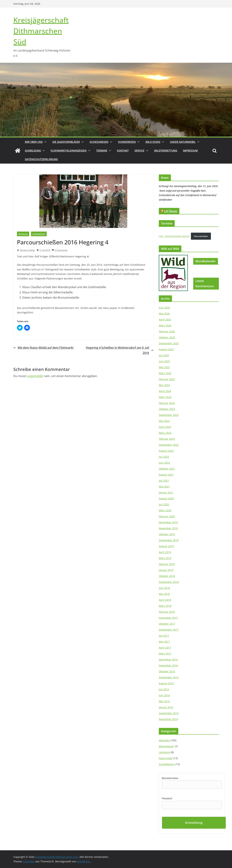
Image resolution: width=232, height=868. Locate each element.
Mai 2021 (164, 487)
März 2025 (165, 373)
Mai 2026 (164, 314)
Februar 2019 (167, 564)
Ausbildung (33, 150)
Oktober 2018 (167, 576)
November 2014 (168, 719)
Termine (102, 150)
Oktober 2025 (167, 337)
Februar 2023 (167, 439)
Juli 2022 (164, 457)
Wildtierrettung (166, 150)
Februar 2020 (167, 516)
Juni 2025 (164, 361)
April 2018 (165, 600)
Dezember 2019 (168, 522)
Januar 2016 (166, 707)
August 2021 (166, 475)
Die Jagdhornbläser (66, 142)
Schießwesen (99, 142)
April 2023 (165, 427)
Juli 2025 (164, 355)
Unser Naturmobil (183, 142)
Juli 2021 (164, 481)
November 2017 (168, 618)
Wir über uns (34, 142)
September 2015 (169, 713)
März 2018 (165, 606)
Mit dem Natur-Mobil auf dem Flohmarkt (43, 348)
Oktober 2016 (167, 671)
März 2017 (165, 654)
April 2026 (165, 319)
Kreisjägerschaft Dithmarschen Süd (41, 31)
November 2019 (168, 528)
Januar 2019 (166, 570)
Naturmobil (166, 758)
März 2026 (165, 325)
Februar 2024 (167, 403)
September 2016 (169, 677)
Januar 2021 (166, 492)
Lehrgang (164, 752)
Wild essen (153, 142)
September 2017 (169, 630)
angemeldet (35, 376)
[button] (45, 142)
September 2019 (169, 540)
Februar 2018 (167, 612)
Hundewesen (127, 142)
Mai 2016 (164, 701)
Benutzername (170, 778)
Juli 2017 (164, 636)
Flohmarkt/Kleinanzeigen (69, 150)
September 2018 (169, 582)
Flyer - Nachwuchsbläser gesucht (174, 236)
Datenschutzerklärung (41, 159)
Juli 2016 (164, 689)
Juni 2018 (164, 588)
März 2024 (165, 397)
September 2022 (169, 445)
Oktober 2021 (167, 469)
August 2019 (166, 546)
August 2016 (166, 683)
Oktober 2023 (167, 409)
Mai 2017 (164, 642)
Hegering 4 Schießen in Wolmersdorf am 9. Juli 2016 (120, 350)
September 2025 (169, 343)
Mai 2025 (164, 367)
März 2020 (165, 510)
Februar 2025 (167, 379)
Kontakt (123, 150)
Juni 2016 (164, 695)
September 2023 (169, 415)
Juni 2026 (164, 308)
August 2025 (166, 349)
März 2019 (165, 558)
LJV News (171, 211)
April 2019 (165, 552)
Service (139, 150)
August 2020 (166, 498)
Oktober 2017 (167, 624)
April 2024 (165, 391)
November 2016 (168, 665)
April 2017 (165, 648)
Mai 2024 (164, 385)
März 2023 (165, 433)
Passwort (167, 798)
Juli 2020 (164, 504)
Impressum (190, 150)
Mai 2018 (164, 594)
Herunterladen (201, 236)
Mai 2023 (164, 421)
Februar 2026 (167, 331)
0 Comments (60, 250)
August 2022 (166, 451)
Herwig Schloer (27, 250)
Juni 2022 (164, 463)
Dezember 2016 (168, 659)
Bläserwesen (166, 746)
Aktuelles (23, 234)
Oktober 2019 (167, 534)
